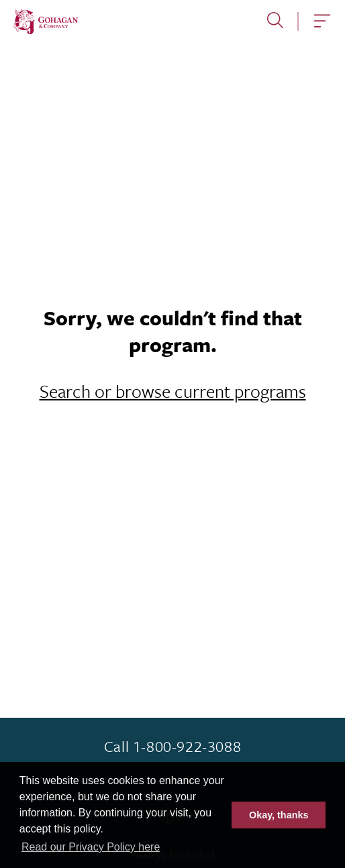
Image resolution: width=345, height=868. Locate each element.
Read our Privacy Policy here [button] (91, 847)
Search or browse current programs (173, 391)
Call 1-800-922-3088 (172, 747)
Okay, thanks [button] (279, 815)
